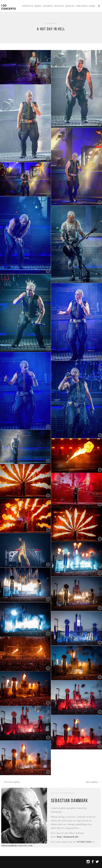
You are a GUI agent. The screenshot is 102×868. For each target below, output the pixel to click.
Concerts (48, 6)
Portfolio (28, 6)
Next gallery (93, 782)
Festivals (59, 6)
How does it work (85, 6)
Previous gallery (11, 782)
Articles (70, 6)
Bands (38, 6)
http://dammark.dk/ (68, 837)
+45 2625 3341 (84, 842)
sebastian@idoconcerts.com (17, 846)
